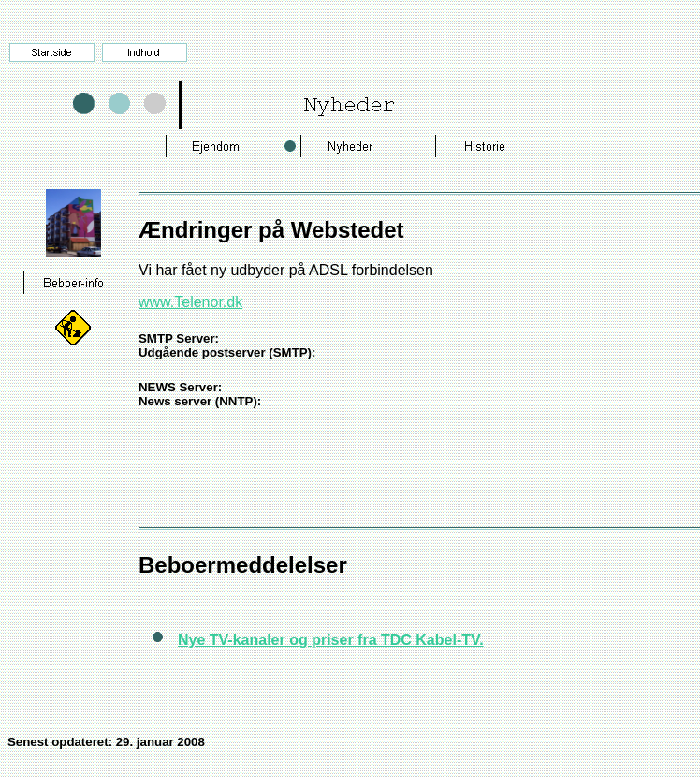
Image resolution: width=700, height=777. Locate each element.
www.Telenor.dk (190, 302)
